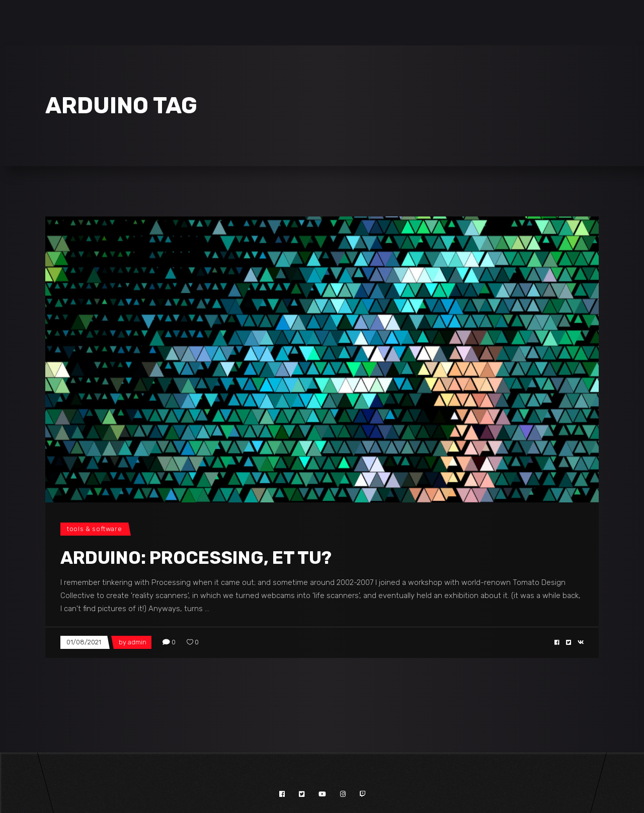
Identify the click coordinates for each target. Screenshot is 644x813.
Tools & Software (94, 529)
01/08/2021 (84, 642)
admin (137, 642)
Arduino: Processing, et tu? (196, 558)
